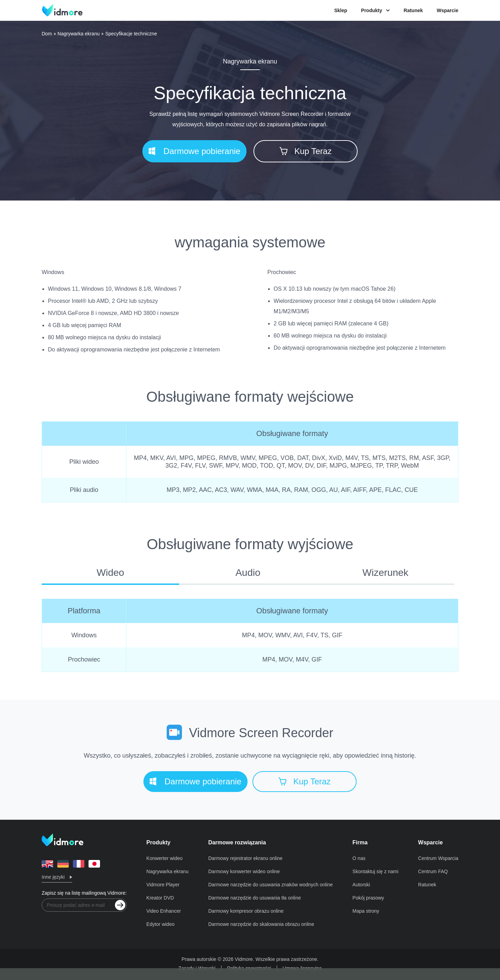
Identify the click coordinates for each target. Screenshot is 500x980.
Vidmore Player (163, 885)
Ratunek (413, 10)
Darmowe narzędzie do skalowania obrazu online (261, 924)
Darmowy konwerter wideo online (244, 871)
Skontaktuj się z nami (375, 871)
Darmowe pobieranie (194, 151)
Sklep (340, 10)
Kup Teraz (306, 151)
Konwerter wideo (165, 858)
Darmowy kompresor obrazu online (246, 911)
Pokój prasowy (368, 898)
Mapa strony (366, 911)
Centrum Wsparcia (438, 858)
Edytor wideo (161, 924)
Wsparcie (448, 10)
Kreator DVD (160, 898)
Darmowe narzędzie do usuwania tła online (255, 898)
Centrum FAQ (433, 871)
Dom (47, 34)
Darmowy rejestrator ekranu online (245, 858)
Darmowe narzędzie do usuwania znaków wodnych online (271, 885)
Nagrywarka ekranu (79, 34)
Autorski (361, 885)
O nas (359, 858)
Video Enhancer (164, 911)
